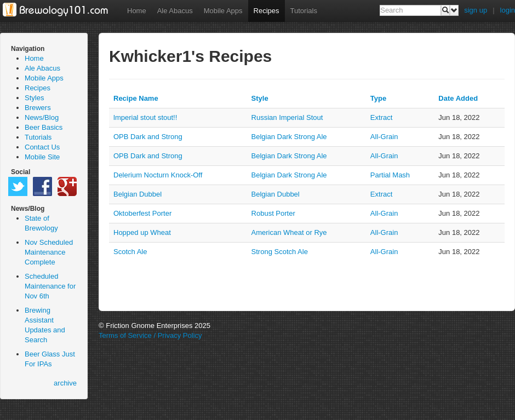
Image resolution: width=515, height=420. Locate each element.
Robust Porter (273, 213)
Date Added (458, 98)
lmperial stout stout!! (145, 117)
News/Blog (42, 117)
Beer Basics (44, 127)
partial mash (390, 175)
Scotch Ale (130, 252)
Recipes (267, 11)
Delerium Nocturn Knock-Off (158, 175)
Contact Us (42, 147)
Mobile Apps (223, 11)
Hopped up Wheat (142, 232)
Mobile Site (42, 157)
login (508, 10)
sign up (476, 10)
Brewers (38, 108)
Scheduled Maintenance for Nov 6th (50, 286)
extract (381, 117)
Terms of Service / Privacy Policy (150, 335)
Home (137, 11)
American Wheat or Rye (289, 232)
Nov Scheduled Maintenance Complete (49, 252)
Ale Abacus (175, 11)
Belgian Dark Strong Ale (289, 137)
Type (378, 98)
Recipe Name (136, 98)
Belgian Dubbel (138, 194)
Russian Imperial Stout (287, 117)
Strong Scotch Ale (280, 252)
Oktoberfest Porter (142, 213)
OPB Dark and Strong (148, 137)
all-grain (384, 137)
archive (65, 383)
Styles (34, 98)
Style (260, 98)
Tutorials (304, 11)
